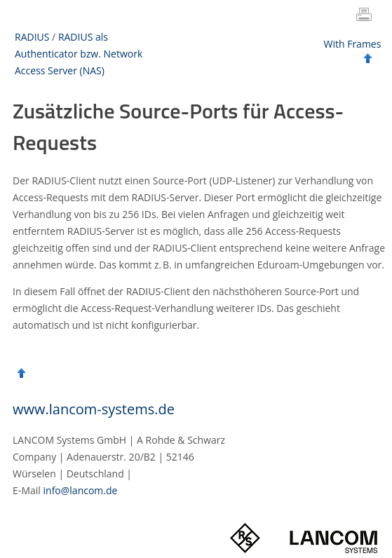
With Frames (353, 44)
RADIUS (32, 37)
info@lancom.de (81, 490)
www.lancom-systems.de (94, 409)
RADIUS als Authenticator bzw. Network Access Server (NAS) (79, 54)
